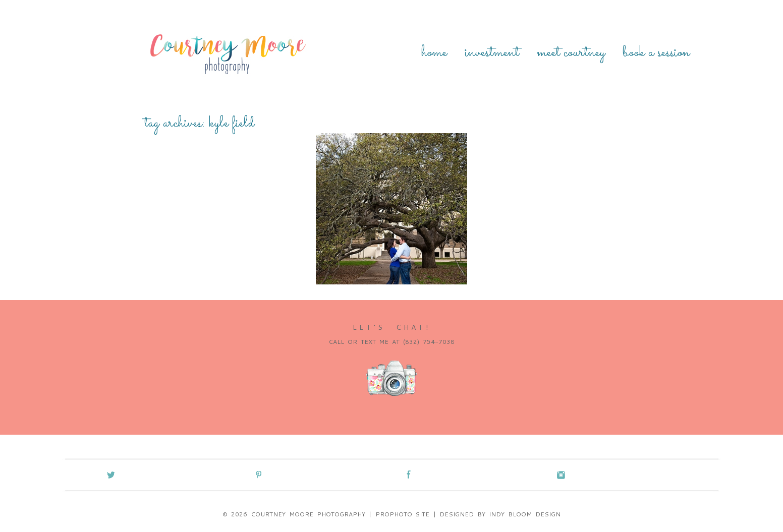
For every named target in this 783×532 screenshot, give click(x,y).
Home (434, 53)
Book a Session (656, 53)
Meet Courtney (571, 53)
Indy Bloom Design (525, 514)
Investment (492, 53)
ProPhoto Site (403, 514)
